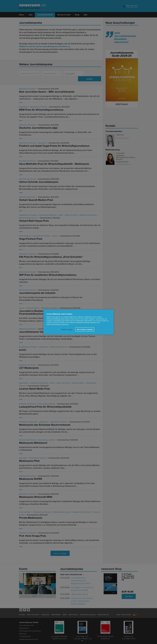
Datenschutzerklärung (54, 324)
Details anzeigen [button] (67, 329)
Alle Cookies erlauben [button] (85, 329)
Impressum (65, 324)
